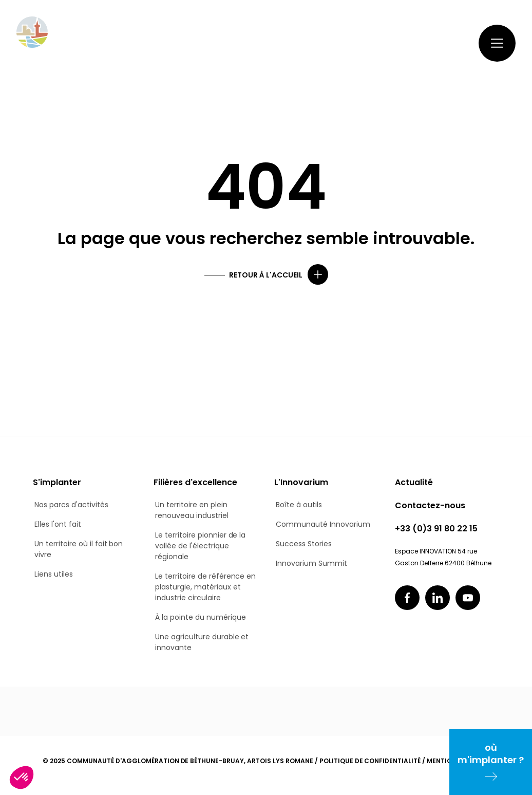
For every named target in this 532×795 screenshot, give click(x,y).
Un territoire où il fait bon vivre (79, 549)
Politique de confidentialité (370, 761)
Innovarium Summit (311, 563)
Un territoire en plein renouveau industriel (192, 510)
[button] (22, 778)
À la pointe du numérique (201, 617)
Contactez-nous (388, 43)
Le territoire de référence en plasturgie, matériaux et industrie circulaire (205, 587)
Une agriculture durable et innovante (202, 642)
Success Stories (304, 544)
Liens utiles (54, 574)
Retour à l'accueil (266, 275)
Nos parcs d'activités (71, 505)
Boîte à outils (299, 505)
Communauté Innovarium (323, 524)
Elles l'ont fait (58, 524)
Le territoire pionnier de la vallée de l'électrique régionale (200, 546)
